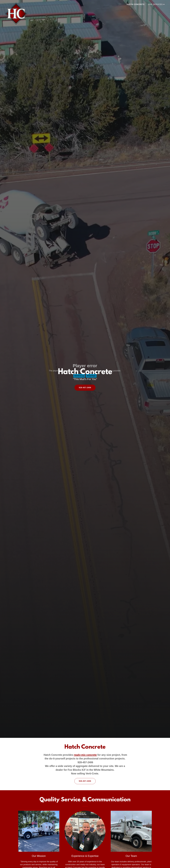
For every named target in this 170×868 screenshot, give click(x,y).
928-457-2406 (85, 388)
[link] (16, 4)
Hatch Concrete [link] (136, 4)
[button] (156, 4)
